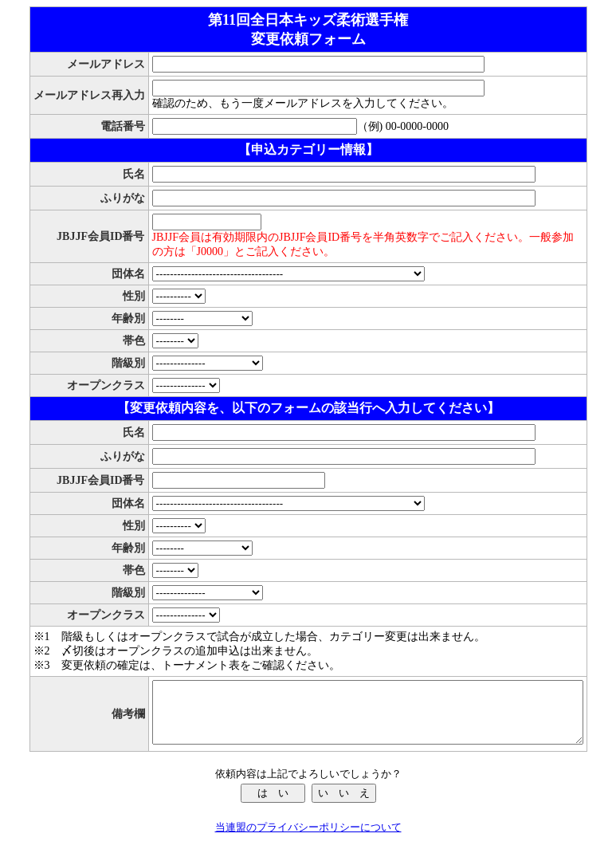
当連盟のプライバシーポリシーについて (308, 839)
